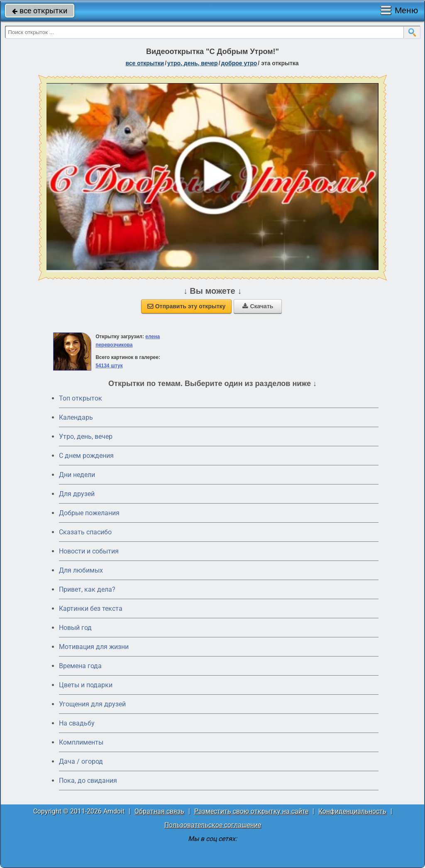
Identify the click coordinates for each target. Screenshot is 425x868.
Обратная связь (159, 811)
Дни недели (77, 475)
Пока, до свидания (88, 781)
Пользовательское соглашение (213, 825)
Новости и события (89, 551)
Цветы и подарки (86, 685)
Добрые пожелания (89, 513)
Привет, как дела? (87, 589)
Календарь (76, 417)
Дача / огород (81, 761)
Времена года (80, 666)
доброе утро (239, 63)
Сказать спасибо (85, 532)
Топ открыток (81, 398)
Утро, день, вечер (86, 436)
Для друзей (77, 494)
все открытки (40, 11)
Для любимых (81, 570)
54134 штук (109, 366)
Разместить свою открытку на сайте (251, 811)
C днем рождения (86, 456)
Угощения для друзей (92, 704)
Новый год (75, 628)
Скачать (258, 306)
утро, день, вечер (193, 63)
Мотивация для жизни (94, 647)
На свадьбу (77, 723)
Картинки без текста (91, 609)
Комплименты (81, 742)
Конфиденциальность (352, 811)
